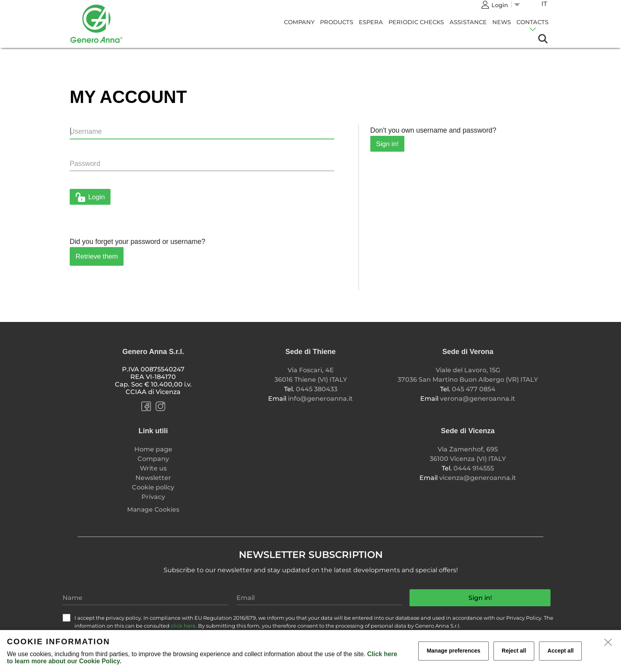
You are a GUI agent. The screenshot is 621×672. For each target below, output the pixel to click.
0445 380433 (317, 389)
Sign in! (388, 144)
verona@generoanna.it (478, 399)
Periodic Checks (416, 22)
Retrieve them (97, 256)
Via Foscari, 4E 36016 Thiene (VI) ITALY (311, 375)
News (502, 22)
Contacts (532, 22)
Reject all (514, 651)
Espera (371, 22)
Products (337, 22)
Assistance (468, 22)
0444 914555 (474, 468)
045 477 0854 (474, 389)
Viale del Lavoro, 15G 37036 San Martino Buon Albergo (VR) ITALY (468, 375)
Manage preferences (453, 651)
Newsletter (153, 478)
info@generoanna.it (320, 399)
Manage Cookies (153, 509)
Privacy (153, 497)
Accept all (560, 651)
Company (299, 22)
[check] (67, 618)
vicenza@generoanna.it (478, 478)
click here (183, 626)
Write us (153, 468)
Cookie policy (153, 487)
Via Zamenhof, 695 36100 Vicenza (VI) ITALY (468, 454)
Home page (153, 449)
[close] (608, 643)
